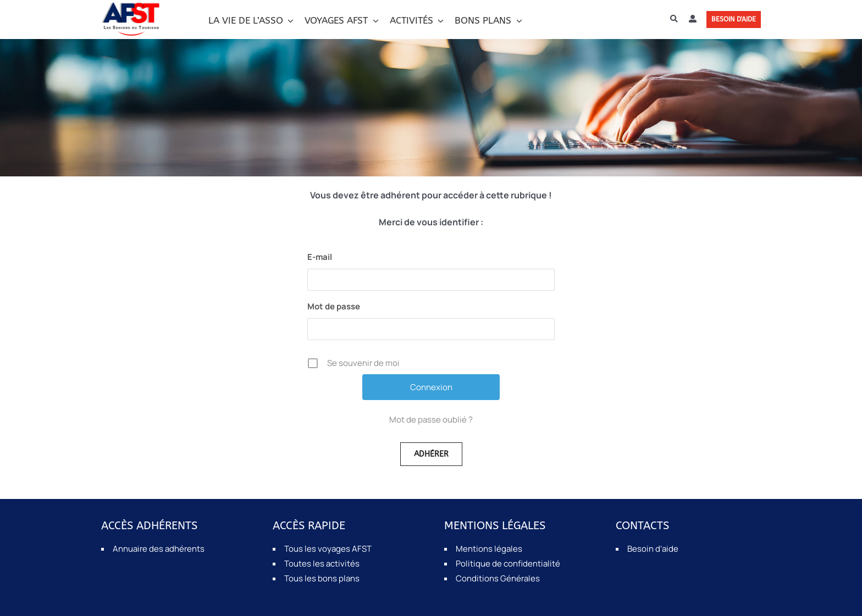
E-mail (320, 257)
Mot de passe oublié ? (431, 420)
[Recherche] (674, 19)
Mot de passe (334, 306)
